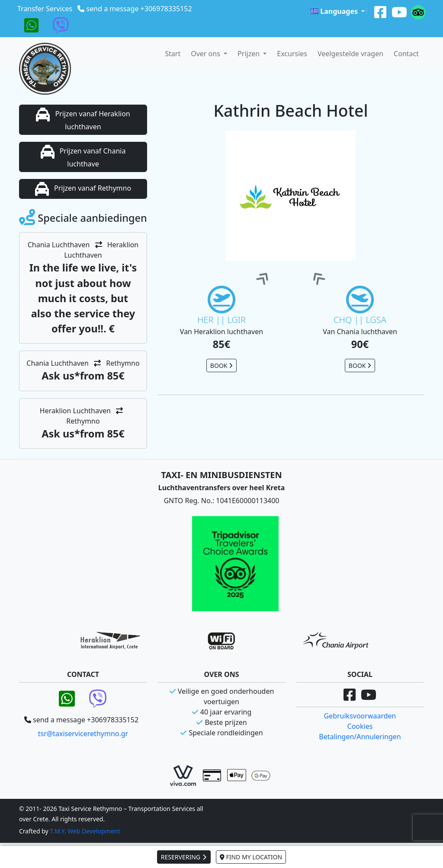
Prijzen (249, 54)
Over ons (206, 54)
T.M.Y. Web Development (85, 831)
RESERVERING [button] (184, 857)
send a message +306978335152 (139, 9)
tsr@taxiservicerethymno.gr (83, 734)
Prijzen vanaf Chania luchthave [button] (83, 157)
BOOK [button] (221, 365)
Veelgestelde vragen (350, 54)
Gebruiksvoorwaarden (360, 716)
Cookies (360, 726)
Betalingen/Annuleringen (360, 737)
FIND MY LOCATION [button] (251, 857)
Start (173, 54)
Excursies (292, 54)
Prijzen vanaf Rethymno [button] (83, 189)
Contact (406, 54)
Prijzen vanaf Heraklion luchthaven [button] (83, 120)
